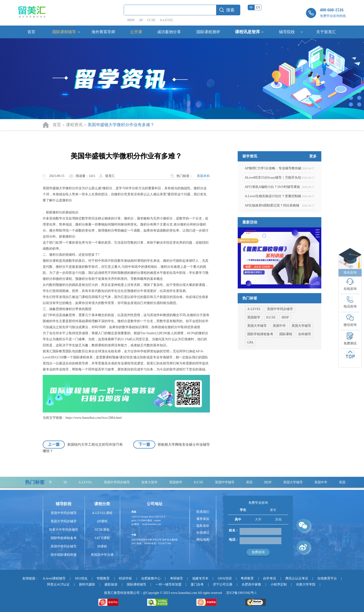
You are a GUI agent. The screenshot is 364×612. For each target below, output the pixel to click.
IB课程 (102, 546)
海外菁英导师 (103, 32)
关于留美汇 (326, 32)
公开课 (136, 32)
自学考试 (270, 578)
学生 (243, 510)
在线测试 (203, 533)
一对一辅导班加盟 (169, 584)
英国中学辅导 (227, 482)
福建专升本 (200, 578)
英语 (251, 482)
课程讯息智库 (247, 32)
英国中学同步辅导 (64, 546)
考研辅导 (176, 578)
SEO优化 (81, 578)
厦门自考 (197, 584)
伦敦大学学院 (306, 584)
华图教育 (103, 578)
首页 (31, 32)
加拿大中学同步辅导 (64, 530)
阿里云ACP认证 (58, 584)
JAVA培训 (224, 578)
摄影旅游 (111, 584)
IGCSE (271, 340)
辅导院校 (287, 32)
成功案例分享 (169, 32)
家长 (273, 510)
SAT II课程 (102, 538)
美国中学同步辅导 (280, 332)
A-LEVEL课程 (102, 513)
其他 (278, 519)
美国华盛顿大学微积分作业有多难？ (121, 125)
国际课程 (286, 357)
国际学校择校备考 (260, 357)
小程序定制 (279, 584)
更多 (313, 179)
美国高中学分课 (102, 555)
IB (67, 482)
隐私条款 (203, 526)
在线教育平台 (327, 578)
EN (258, 8)
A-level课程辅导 (54, 578)
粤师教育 (247, 578)
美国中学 (279, 348)
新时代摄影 (87, 584)
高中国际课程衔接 (64, 555)
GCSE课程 (102, 530)
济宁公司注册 (223, 584)
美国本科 (203, 176)
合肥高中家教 (251, 584)
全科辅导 (305, 357)
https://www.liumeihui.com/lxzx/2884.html (94, 418)
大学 (258, 519)
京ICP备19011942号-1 (241, 593)
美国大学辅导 (257, 348)
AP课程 (102, 521)
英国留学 (254, 340)
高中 (238, 519)
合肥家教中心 (151, 578)
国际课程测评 (208, 32)
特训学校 (125, 578)
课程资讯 (74, 125)
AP (141, 20)
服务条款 (203, 519)
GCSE (151, 20)
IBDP (131, 20)
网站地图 (203, 540)
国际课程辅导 (64, 32)
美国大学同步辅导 (64, 521)
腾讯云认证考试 (297, 578)
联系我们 (203, 512)
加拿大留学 (152, 482)
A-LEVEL (167, 20)
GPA (250, 365)
